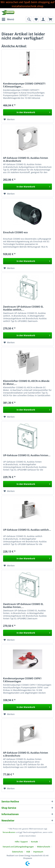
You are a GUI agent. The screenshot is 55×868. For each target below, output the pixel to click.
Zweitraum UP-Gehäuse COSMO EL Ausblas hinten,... (23, 606)
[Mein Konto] (43, 19)
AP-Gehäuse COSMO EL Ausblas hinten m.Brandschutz (26, 159)
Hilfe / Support (21, 842)
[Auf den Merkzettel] (9, 119)
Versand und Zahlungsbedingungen (18, 847)
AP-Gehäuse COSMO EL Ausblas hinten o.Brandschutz (26, 754)
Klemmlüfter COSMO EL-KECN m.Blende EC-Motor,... (26, 382)
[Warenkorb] (50, 19)
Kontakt (34, 842)
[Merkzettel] (36, 19)
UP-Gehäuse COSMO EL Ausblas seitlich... (27, 530)
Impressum (38, 852)
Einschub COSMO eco (15, 232)
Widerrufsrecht (44, 847)
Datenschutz (18, 852)
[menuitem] (8, 19)
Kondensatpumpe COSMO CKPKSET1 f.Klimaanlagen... (24, 85)
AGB (28, 852)
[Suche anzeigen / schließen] (29, 19)
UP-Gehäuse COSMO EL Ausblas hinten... (27, 455)
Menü (8, 19)
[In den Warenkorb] (27, 112)
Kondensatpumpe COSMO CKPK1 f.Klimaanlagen (22, 680)
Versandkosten (9, 832)
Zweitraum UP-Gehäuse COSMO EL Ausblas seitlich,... (23, 308)
